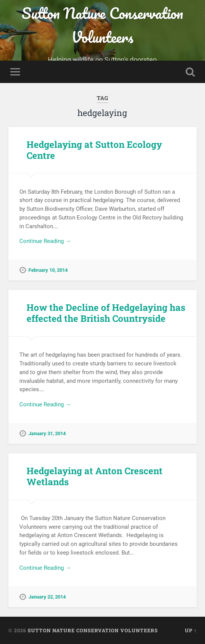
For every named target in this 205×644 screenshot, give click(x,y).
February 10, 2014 (48, 270)
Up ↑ (191, 630)
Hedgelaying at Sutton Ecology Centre (94, 150)
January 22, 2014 (47, 597)
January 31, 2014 (47, 433)
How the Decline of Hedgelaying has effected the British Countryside (106, 313)
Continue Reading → (45, 241)
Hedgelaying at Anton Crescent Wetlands (95, 476)
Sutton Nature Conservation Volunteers (102, 25)
